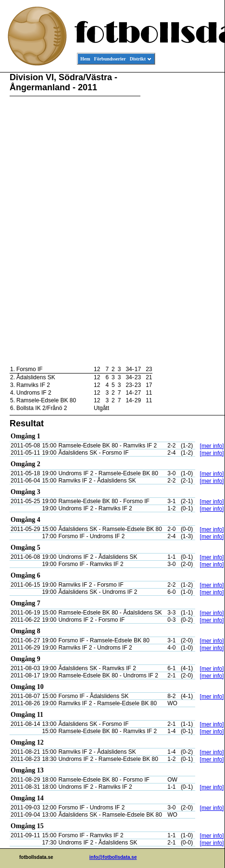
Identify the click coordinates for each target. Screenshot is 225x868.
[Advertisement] (181, 219)
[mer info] (212, 446)
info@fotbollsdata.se (113, 857)
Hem (85, 59)
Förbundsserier (110, 59)
